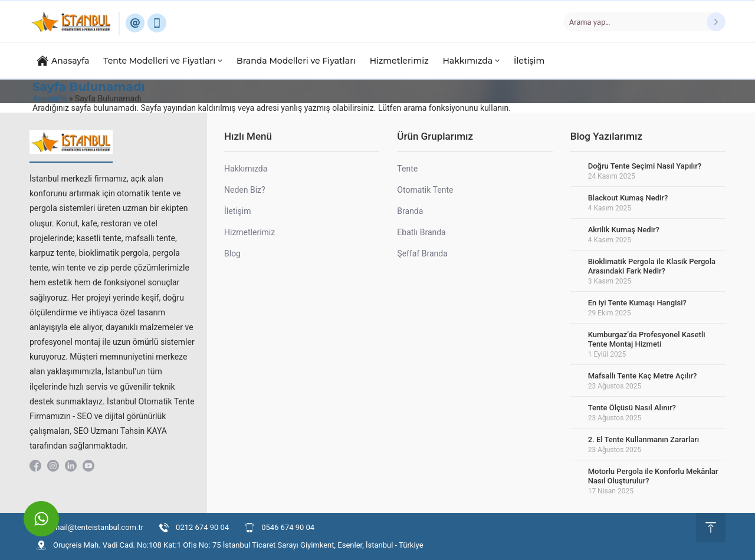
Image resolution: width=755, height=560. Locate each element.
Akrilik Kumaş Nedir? (624, 230)
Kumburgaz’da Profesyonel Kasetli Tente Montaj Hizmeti (647, 339)
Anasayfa (50, 98)
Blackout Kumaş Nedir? (628, 198)
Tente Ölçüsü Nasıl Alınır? (632, 408)
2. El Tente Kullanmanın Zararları (644, 439)
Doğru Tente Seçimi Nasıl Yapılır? (645, 166)
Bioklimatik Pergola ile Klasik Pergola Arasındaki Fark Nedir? (652, 266)
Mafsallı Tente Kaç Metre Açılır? (643, 376)
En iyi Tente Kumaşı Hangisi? (637, 303)
